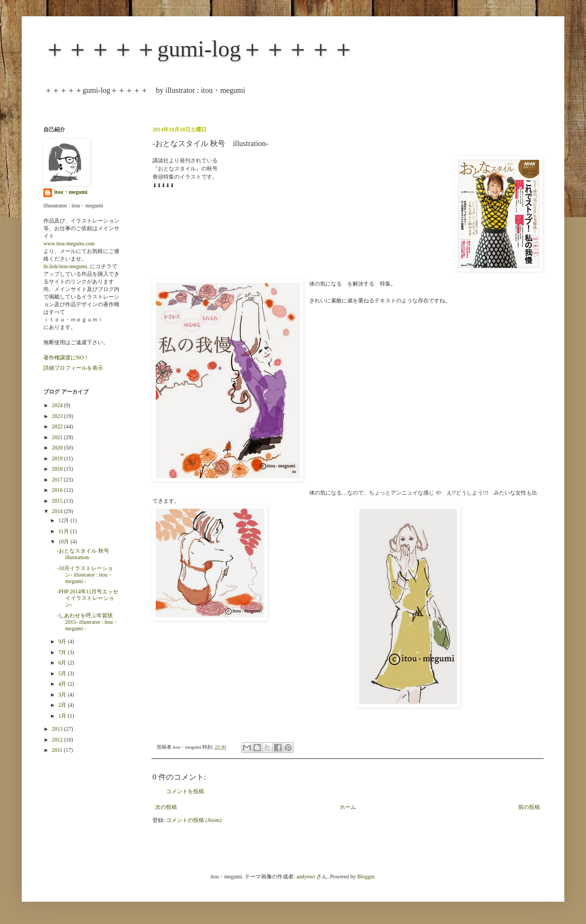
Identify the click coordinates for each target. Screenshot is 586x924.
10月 (64, 542)
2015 (58, 501)
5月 (63, 673)
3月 (63, 695)
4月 (63, 684)
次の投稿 (166, 807)
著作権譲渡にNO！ (66, 357)
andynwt (305, 876)
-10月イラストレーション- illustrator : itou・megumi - (85, 575)
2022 (58, 426)
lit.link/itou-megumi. (66, 266)
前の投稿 (529, 807)
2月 (63, 705)
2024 (58, 405)
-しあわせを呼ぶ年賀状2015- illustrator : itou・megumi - (88, 622)
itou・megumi (71, 192)
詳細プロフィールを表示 (73, 368)
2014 (58, 511)
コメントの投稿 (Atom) (194, 820)
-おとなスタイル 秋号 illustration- (86, 554)
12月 (64, 520)
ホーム (348, 807)
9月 (63, 641)
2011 (58, 750)
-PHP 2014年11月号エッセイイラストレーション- (88, 598)
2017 (58, 480)
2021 (58, 437)
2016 (58, 490)
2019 (58, 458)
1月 (63, 716)
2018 (58, 469)
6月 (63, 663)
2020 (58, 448)
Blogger (366, 876)
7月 (63, 652)
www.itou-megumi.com (69, 243)
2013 (58, 729)
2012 (58, 740)
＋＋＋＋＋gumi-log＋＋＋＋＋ (199, 49)
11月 (64, 531)
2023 (58, 416)
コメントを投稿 (185, 791)
